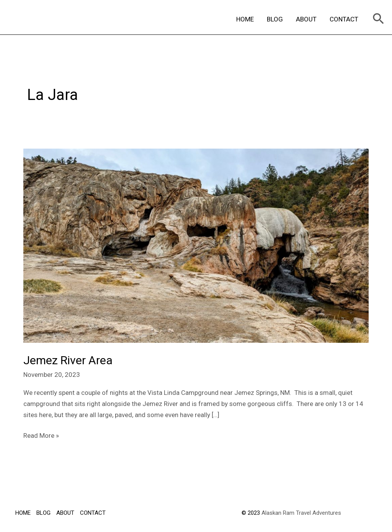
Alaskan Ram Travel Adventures (301, 513)
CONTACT (344, 19)
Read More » (41, 435)
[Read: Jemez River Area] (196, 245)
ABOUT (306, 19)
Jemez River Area (68, 360)
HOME (245, 19)
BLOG (275, 19)
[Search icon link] (378, 19)
